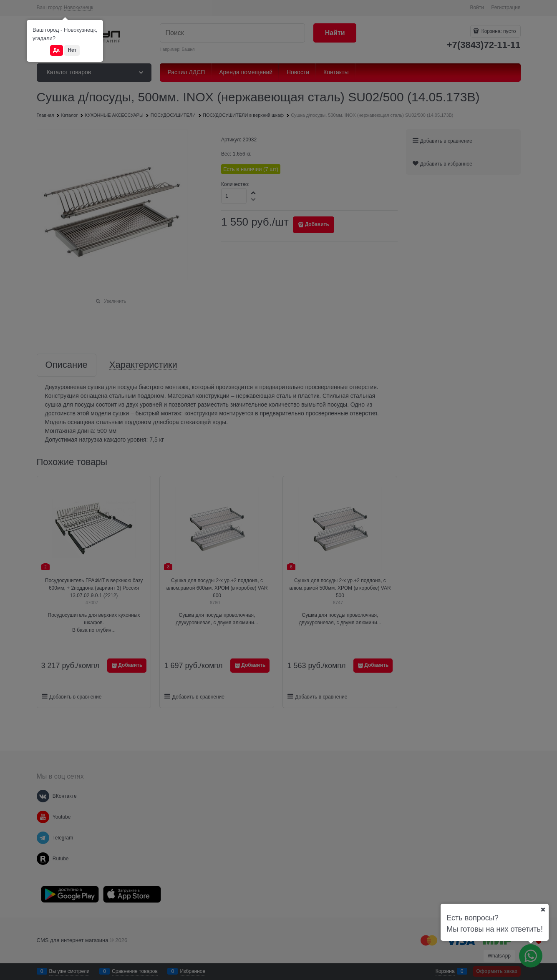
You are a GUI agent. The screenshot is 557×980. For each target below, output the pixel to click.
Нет (72, 50)
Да (57, 50)
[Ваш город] (543, 910)
